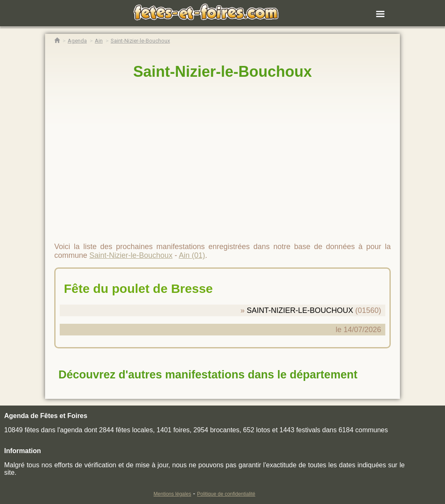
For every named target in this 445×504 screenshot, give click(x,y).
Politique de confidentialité (226, 494)
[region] (222, 157)
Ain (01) (192, 255)
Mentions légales (172, 494)
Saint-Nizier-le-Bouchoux (222, 72)
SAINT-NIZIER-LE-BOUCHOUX (300, 310)
